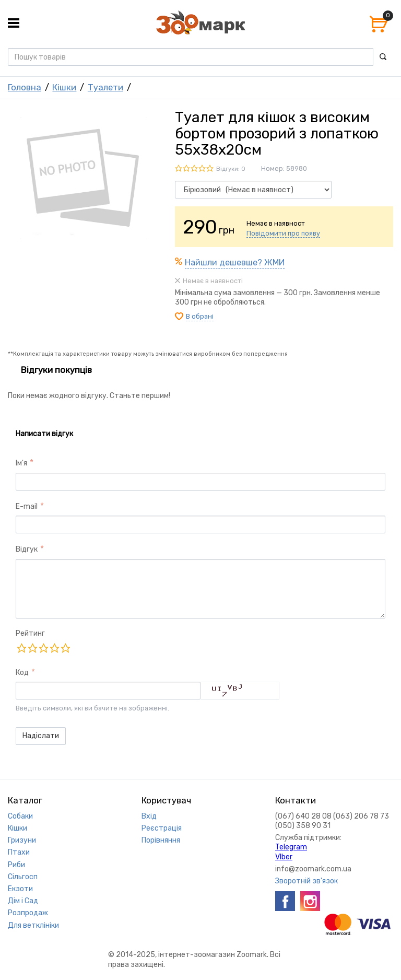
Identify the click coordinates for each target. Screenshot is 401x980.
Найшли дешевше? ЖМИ (235, 262)
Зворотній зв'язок (306, 881)
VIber (284, 857)
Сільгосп (23, 877)
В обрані (200, 316)
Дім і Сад (23, 901)
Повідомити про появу (283, 233)
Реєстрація (162, 828)
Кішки (64, 87)
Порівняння (161, 840)
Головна (25, 87)
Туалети (105, 87)
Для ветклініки (33, 925)
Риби (16, 865)
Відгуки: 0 (231, 169)
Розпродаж (28, 913)
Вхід (149, 816)
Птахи (19, 852)
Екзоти (20, 889)
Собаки (20, 816)
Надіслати (41, 736)
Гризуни (22, 840)
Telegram (291, 847)
